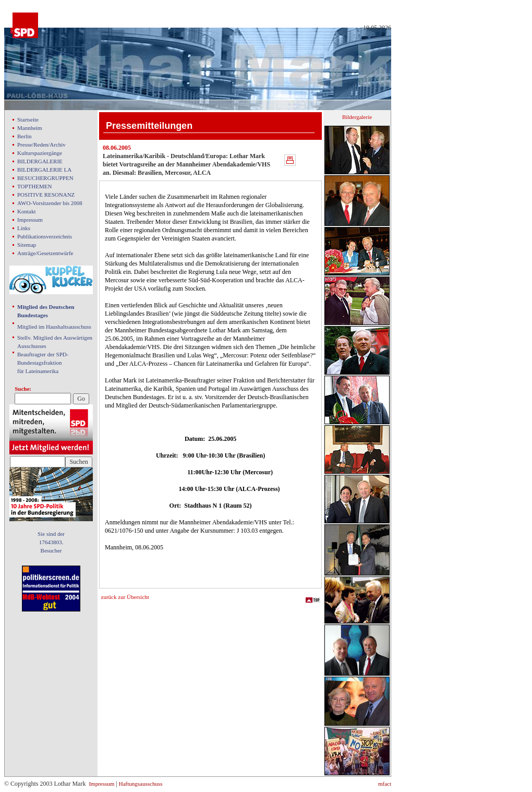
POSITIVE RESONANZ (46, 195)
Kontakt (26, 211)
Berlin (25, 136)
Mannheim (30, 128)
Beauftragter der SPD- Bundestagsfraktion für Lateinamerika (43, 363)
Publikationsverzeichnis (45, 236)
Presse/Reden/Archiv (41, 145)
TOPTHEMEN (34, 186)
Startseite (28, 119)
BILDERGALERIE (40, 161)
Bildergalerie (357, 117)
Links (24, 228)
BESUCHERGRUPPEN (45, 178)
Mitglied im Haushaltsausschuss (54, 327)
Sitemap (27, 245)
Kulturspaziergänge (40, 153)
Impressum (30, 220)
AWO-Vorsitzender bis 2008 (50, 203)
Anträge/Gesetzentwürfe (45, 253)
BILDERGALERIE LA (44, 170)
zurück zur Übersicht (125, 597)
